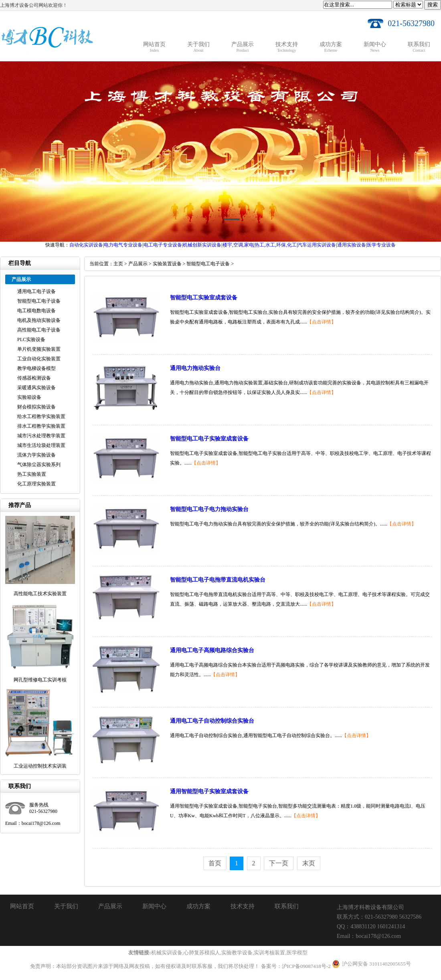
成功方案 (198, 906)
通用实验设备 (352, 245)
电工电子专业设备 (163, 245)
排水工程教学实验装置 (41, 426)
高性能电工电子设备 (39, 330)
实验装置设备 (167, 264)
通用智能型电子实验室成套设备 (209, 791)
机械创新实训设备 (202, 245)
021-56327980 (411, 23)
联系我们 (287, 906)
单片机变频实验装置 (39, 349)
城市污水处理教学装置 (41, 436)
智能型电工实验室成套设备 (204, 298)
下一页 (279, 863)
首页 (215, 863)
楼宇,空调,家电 (238, 245)
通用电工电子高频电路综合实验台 (212, 650)
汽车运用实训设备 (317, 245)
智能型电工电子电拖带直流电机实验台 (218, 580)
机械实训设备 (167, 953)
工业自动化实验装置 (39, 359)
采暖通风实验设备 (36, 388)
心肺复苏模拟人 (202, 953)
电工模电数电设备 (36, 311)
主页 (118, 264)
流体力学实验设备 (36, 455)
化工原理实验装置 (36, 484)
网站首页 (22, 906)
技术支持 (243, 906)
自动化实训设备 (86, 245)
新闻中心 (154, 906)
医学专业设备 (381, 245)
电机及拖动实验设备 (39, 320)
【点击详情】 (322, 322)
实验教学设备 (237, 953)
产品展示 (138, 264)
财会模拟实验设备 (36, 407)
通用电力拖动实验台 (195, 368)
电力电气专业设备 (123, 245)
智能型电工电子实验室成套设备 (209, 439)
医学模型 (297, 953)
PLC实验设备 (31, 339)
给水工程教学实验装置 (41, 416)
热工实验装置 (32, 474)
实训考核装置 (269, 953)
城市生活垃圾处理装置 (41, 445)
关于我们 (66, 906)
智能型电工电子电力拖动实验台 (209, 509)
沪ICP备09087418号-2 (306, 966)
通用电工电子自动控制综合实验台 (212, 721)
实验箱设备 (29, 397)
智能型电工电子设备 (39, 301)
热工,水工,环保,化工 (276, 245)
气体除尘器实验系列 (39, 465)
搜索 (433, 5)
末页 (309, 863)
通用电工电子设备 (36, 291)
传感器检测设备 (34, 378)
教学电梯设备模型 (36, 368)
